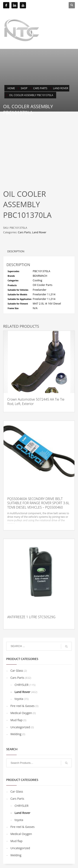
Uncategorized (20, 727)
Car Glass (17, 671)
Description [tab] (16, 251)
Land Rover (39, 232)
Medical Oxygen (21, 713)
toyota (19, 699)
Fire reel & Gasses (22, 706)
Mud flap (16, 720)
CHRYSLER (22, 685)
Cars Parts (24, 232)
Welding (16, 734)
